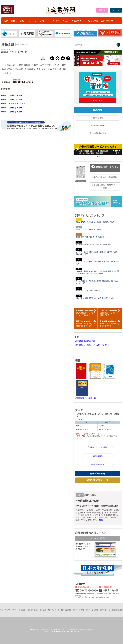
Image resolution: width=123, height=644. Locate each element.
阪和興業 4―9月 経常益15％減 (88, 291)
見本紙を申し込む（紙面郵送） (105, 177)
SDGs (14, 610)
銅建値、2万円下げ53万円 (11, 99)
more (101, 520)
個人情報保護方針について (68, 610)
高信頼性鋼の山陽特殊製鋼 (85, 341)
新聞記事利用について (48, 610)
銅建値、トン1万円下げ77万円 (13, 103)
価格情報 (98, 110)
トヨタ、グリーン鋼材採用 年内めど (89, 229)
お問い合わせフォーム (90, 597)
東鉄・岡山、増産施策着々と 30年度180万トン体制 (95, 298)
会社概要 (95, 610)
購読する (102, 10)
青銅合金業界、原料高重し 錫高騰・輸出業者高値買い (96, 222)
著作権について (85, 610)
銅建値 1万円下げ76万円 (14, 52)
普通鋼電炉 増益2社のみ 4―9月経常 (90, 237)
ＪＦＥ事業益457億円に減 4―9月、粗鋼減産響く (94, 245)
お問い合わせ (105, 610)
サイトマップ (5, 610)
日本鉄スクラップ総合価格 (98, 447)
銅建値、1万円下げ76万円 (11, 108)
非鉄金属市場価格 (98, 126)
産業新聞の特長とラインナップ (105, 168)
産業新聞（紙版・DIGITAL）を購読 (105, 186)
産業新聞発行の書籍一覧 (86, 398)
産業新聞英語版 (117, 610)
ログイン (116, 10)
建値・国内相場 (22, 45)
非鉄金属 (8, 45)
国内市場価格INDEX (98, 133)
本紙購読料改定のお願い (88, 501)
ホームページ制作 (98, 538)
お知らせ (80, 495)
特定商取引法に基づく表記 (29, 610)
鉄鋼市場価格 (98, 118)
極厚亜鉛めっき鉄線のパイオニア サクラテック (93, 345)
